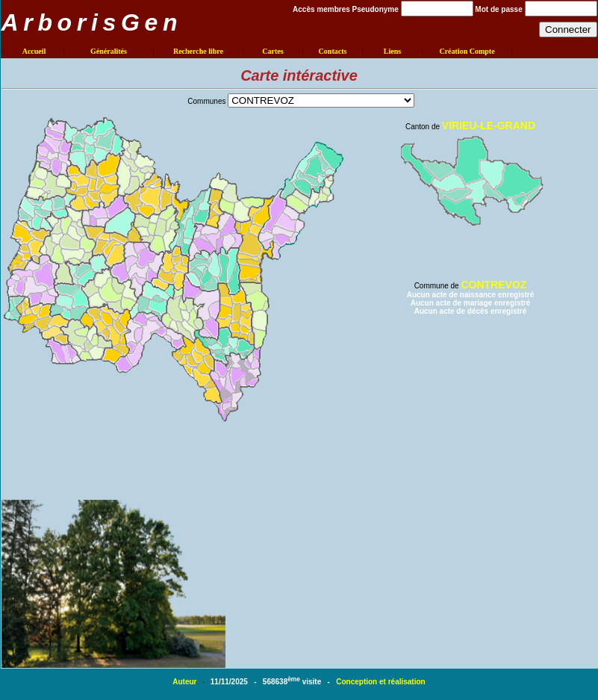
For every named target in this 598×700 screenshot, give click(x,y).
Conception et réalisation (380, 682)
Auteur (186, 682)
